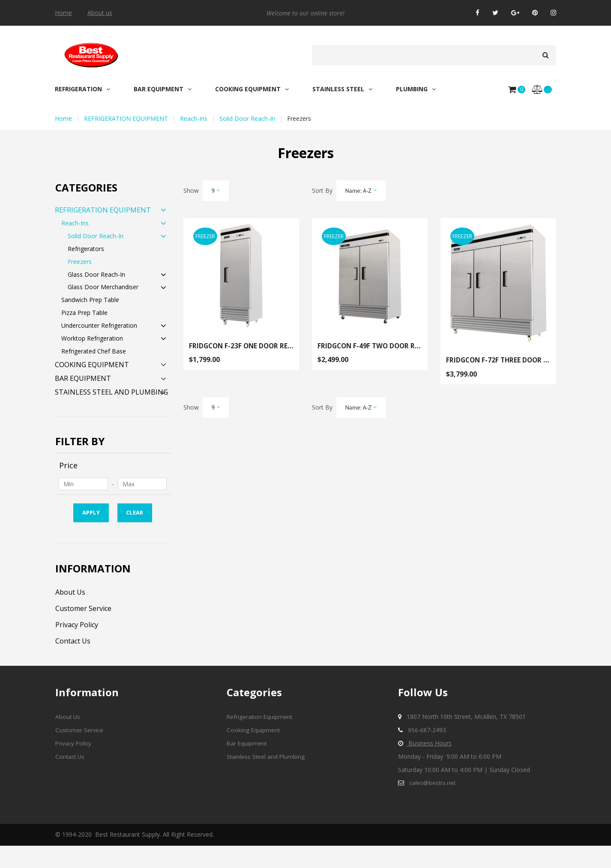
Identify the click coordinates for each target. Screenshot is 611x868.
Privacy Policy (80, 647)
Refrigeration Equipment (260, 739)
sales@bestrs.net (433, 805)
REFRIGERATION (82, 89)
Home (63, 13)
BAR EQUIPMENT (163, 89)
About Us (73, 614)
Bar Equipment (247, 765)
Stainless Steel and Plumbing (266, 779)
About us (100, 13)
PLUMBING (416, 89)
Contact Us (76, 662)
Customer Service (88, 630)
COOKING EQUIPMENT (252, 89)
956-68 (418, 752)
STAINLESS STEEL (342, 89)
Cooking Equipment (254, 752)
